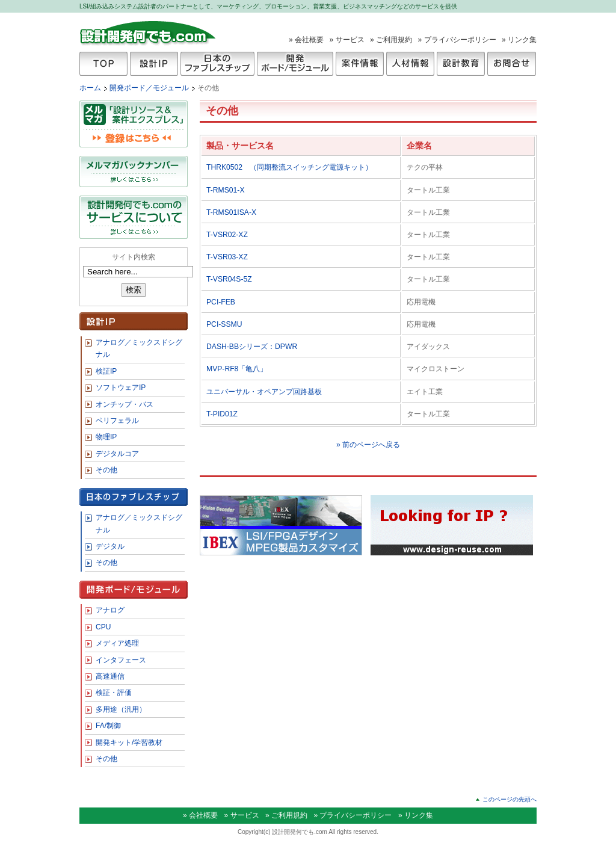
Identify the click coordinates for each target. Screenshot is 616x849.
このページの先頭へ (510, 799)
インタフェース (121, 660)
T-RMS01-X (226, 190)
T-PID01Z (226, 414)
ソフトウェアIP (121, 387)
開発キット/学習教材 (129, 742)
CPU (103, 627)
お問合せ (512, 64)
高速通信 (110, 676)
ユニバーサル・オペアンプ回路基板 (264, 392)
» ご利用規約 (391, 40)
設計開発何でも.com (148, 32)
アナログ (110, 610)
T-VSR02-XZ (231, 235)
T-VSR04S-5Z (233, 279)
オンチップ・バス (125, 404)
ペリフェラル (117, 421)
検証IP (106, 371)
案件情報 (360, 64)
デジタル (110, 546)
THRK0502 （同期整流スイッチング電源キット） (289, 167)
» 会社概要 (306, 40)
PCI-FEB (221, 302)
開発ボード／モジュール (150, 88)
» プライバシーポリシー (457, 40)
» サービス (347, 40)
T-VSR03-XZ (231, 257)
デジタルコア (117, 454)
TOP (103, 64)
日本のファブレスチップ (217, 64)
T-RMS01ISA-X (231, 212)
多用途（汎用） (121, 709)
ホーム (90, 88)
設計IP (154, 64)
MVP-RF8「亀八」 (237, 369)
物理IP (106, 437)
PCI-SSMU (224, 324)
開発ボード (295, 64)
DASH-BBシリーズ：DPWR (252, 347)
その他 (106, 470)
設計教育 (461, 64)
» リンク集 (519, 40)
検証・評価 (114, 693)
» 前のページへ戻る (368, 445)
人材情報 (410, 64)
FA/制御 (108, 726)
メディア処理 (117, 643)
